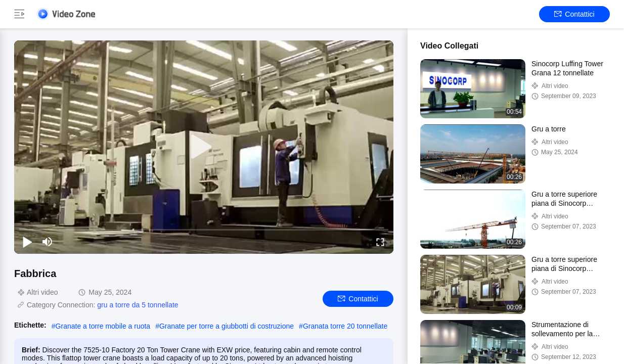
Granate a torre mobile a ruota (103, 326)
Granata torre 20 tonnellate (345, 326)
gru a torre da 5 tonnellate (138, 305)
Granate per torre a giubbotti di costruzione (227, 326)
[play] (204, 147)
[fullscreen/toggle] (380, 242)
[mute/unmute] (48, 242)
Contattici (574, 14)
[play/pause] (27, 242)
